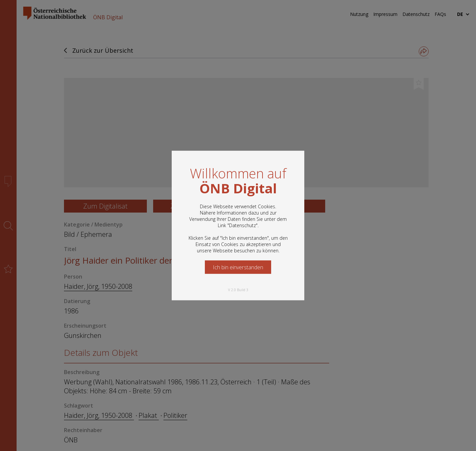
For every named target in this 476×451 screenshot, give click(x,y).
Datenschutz (242, 225)
